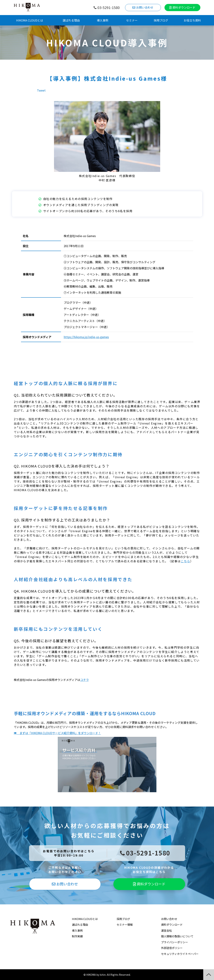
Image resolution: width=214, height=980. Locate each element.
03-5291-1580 (109, 8)
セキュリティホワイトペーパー (180, 954)
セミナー (132, 20)
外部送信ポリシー (172, 948)
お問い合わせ (145, 7)
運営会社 (166, 930)
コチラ (84, 680)
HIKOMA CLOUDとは (30, 20)
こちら (185, 561)
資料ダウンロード (184, 7)
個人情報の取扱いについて (177, 936)
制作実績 (77, 936)
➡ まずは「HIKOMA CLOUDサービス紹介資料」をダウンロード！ (57, 733)
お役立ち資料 (192, 20)
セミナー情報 (125, 925)
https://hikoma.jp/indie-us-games (86, 337)
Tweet (41, 90)
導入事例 (103, 20)
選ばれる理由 (71, 20)
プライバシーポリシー (175, 942)
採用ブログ (161, 20)
